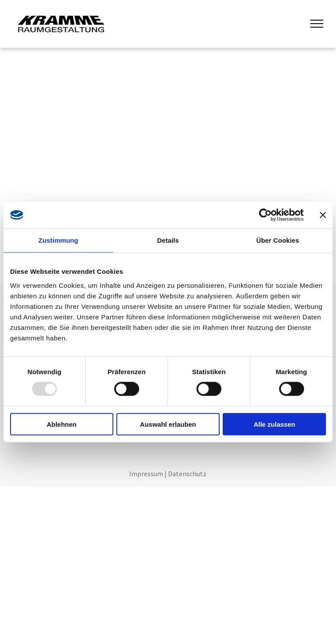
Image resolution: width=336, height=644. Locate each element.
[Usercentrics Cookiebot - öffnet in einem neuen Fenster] (265, 215)
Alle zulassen (275, 424)
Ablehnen (62, 424)
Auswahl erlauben (168, 424)
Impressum (146, 474)
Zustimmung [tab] (58, 240)
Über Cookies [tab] (278, 240)
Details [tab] (168, 240)
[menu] (317, 24)
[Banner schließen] (323, 215)
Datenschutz (187, 474)
